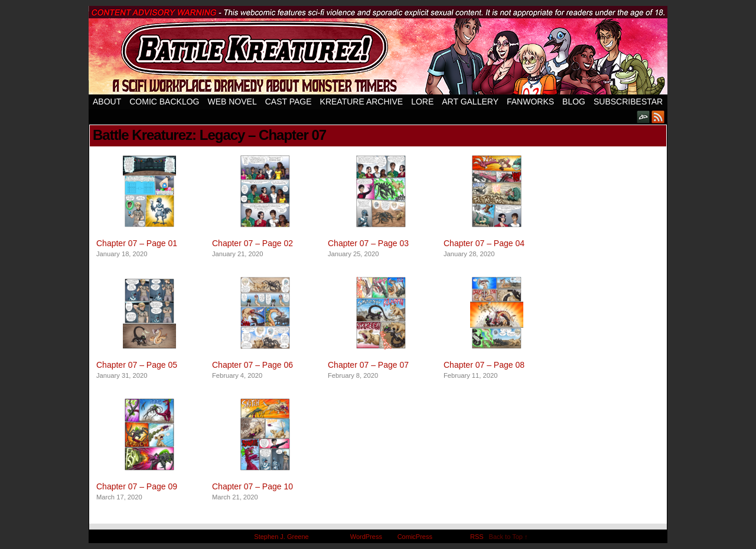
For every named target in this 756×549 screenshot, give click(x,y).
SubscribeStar (628, 102)
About (107, 102)
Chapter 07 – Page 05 (137, 365)
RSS (658, 117)
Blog (574, 102)
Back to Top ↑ (509, 537)
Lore (422, 102)
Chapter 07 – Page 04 (484, 243)
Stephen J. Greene (281, 537)
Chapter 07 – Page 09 (137, 486)
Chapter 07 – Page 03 (368, 243)
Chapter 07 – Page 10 (252, 486)
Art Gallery (470, 102)
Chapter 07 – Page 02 (252, 243)
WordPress (366, 537)
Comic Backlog (164, 102)
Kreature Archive (362, 102)
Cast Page (289, 102)
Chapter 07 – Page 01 (137, 243)
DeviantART (643, 117)
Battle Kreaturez (378, 50)
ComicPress (415, 537)
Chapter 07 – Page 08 (484, 365)
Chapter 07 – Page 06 (252, 365)
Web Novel (232, 102)
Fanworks (530, 102)
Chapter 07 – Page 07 (368, 365)
